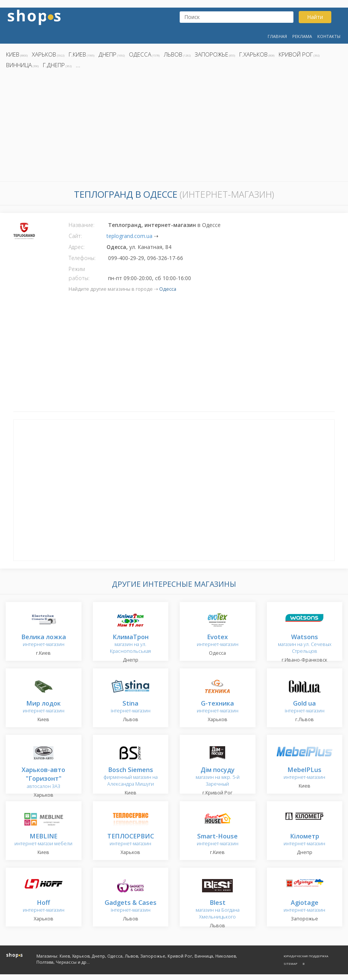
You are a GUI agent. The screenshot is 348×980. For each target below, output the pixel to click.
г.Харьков (253, 54)
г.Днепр (54, 65)
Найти (315, 17)
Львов (173, 54)
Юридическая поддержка (306, 956)
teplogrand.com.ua (129, 236)
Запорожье (212, 54)
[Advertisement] (174, 127)
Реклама (302, 36)
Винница (19, 65)
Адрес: (77, 247)
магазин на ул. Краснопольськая (130, 644)
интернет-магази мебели (43, 840)
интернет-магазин (44, 641)
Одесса (140, 54)
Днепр (107, 54)
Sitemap (290, 963)
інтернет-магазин (131, 707)
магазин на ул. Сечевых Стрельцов (305, 644)
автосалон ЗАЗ (43, 778)
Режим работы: (79, 273)
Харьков (44, 54)
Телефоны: (82, 258)
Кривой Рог (296, 54)
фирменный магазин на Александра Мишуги (131, 777)
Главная (277, 36)
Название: (82, 225)
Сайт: (75, 236)
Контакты (329, 36)
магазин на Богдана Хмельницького (218, 910)
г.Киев (77, 54)
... (78, 65)
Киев (13, 54)
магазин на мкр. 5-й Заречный (218, 777)
